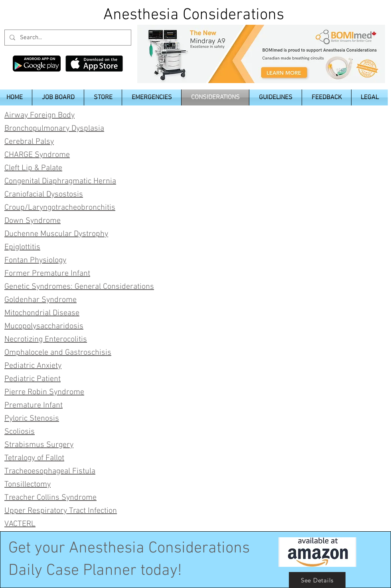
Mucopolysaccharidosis (44, 326)
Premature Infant (34, 405)
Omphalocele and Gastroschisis (58, 353)
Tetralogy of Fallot (34, 458)
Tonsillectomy (28, 485)
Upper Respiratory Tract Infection (61, 511)
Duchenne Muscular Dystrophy (56, 234)
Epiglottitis (22, 247)
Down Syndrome (33, 221)
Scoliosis (20, 432)
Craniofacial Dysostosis (44, 195)
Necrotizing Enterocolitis (46, 340)
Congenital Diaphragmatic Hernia (60, 181)
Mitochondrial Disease (42, 313)
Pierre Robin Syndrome (44, 392)
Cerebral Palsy (29, 142)
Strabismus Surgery (39, 445)
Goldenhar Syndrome (40, 300)
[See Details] (317, 580)
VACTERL (20, 524)
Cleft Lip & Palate (33, 168)
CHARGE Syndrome (37, 155)
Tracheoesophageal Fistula (50, 471)
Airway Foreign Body (39, 115)
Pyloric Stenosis (32, 419)
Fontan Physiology (35, 260)
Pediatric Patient (33, 379)
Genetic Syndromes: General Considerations (79, 287)
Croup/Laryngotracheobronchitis (60, 208)
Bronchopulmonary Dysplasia (54, 129)
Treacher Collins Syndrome (50, 498)
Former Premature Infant (47, 274)
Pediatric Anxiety (33, 366)
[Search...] (67, 38)
